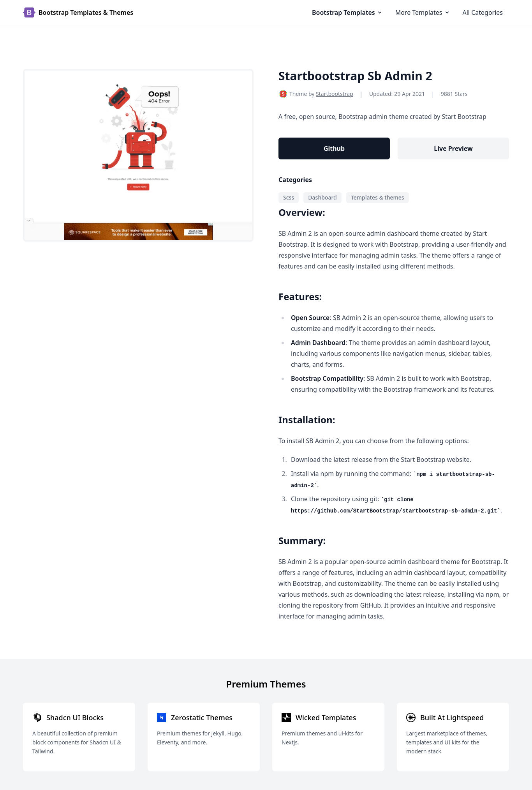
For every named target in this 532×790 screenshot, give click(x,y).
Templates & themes (378, 197)
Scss (289, 197)
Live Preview (453, 148)
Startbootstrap (335, 94)
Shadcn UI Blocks (75, 718)
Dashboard (322, 197)
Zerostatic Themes (202, 718)
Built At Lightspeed (452, 718)
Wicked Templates (326, 718)
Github (334, 148)
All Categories (483, 12)
